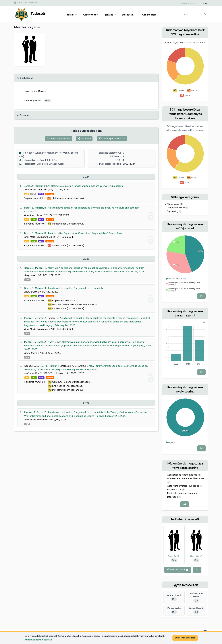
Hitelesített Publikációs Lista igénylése (42, 164)
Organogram (149, 15)
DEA (33, 194)
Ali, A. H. (43, 366)
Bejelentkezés (188, 3)
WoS (41, 194)
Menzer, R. (40, 186)
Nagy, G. (53, 268)
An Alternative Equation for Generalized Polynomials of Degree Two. (85, 233)
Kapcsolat (31, 3)
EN (203, 3)
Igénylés (110, 15)
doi (26, 194)
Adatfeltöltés (90, 15)
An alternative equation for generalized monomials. (76, 288)
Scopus (49, 194)
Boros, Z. (29, 186)
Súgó (18, 3)
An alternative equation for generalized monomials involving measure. (85, 186)
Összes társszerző (178, 570)
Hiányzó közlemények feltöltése (38, 160)
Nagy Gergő (196, 556)
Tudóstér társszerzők (59, 139)
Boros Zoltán (174, 556)
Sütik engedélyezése (185, 638)
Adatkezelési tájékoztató (38, 640)
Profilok (71, 15)
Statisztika (129, 15)
